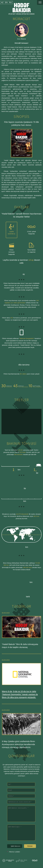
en (6, 2)
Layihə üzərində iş (12, 228)
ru (10, 2)
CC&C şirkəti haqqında (31, 228)
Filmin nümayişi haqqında (12, 248)
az (2, 2)
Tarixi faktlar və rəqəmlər (31, 247)
